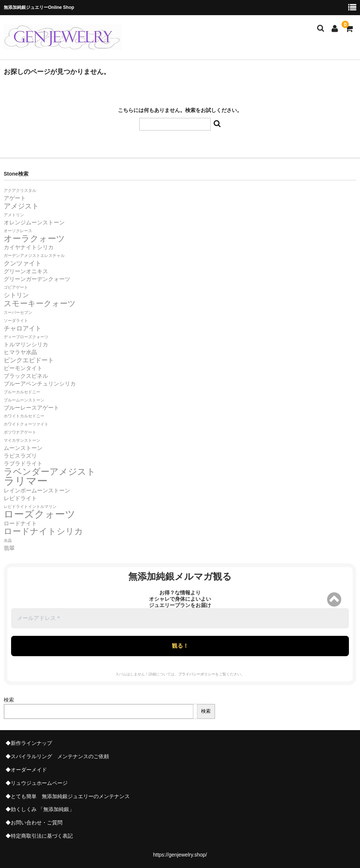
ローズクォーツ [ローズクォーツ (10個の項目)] (40, 514)
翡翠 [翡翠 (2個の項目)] (9, 548)
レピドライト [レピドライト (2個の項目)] (20, 498)
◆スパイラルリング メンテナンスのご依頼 (57, 756)
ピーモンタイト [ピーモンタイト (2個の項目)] (23, 368)
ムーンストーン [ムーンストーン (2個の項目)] (23, 448)
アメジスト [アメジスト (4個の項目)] (21, 206)
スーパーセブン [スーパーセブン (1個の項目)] (18, 312)
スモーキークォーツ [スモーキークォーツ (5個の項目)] (40, 303)
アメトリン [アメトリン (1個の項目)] (14, 215)
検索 (9, 700)
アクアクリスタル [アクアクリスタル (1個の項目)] (20, 190)
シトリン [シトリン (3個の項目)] (16, 295)
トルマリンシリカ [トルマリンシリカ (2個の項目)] (26, 345)
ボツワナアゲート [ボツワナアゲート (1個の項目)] (20, 432)
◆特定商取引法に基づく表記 (39, 836)
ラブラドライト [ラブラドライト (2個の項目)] (23, 464)
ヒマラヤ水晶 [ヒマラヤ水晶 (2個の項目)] (20, 352)
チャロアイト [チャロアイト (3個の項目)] (23, 328)
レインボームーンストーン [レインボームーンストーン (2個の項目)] (37, 491)
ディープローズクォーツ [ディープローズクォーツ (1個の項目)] (26, 337)
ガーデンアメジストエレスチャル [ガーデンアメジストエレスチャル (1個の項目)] (34, 255)
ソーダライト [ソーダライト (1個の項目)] (16, 321)
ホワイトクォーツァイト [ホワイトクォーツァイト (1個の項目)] (26, 424)
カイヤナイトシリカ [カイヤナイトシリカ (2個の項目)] (29, 247)
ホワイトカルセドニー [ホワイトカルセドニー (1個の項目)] (24, 416)
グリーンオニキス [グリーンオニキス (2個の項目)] (26, 271)
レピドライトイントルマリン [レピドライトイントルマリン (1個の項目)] (30, 506)
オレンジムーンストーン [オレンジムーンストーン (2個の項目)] (34, 223)
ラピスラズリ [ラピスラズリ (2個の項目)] (20, 456)
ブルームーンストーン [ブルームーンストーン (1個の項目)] (24, 400)
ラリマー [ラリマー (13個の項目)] (26, 481)
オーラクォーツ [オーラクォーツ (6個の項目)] (34, 238)
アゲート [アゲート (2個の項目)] (15, 198)
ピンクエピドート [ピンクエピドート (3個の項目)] (29, 360)
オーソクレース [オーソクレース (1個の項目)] (18, 231)
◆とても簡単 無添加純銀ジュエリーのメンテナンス (68, 796)
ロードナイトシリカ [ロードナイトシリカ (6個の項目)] (43, 531)
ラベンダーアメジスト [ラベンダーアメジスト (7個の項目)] (50, 472)
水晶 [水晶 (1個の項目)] (8, 540)
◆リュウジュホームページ (37, 783)
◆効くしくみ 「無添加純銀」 (40, 809)
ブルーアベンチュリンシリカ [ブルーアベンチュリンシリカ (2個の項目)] (40, 384)
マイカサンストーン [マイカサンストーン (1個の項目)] (22, 440)
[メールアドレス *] (180, 618)
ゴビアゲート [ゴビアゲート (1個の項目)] (16, 287)
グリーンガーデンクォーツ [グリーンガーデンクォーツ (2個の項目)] (37, 279)
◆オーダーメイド (26, 770)
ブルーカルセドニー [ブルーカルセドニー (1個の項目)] (22, 392)
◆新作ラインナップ (29, 743)
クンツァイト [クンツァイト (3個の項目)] (23, 263)
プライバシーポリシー (197, 674)
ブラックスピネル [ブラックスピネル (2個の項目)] (26, 376)
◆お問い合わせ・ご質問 (34, 823)
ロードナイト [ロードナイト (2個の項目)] (20, 523)
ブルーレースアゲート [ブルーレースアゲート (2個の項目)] (31, 408)
